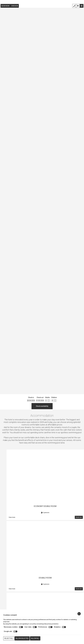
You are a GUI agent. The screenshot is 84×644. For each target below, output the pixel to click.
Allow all (35, 638)
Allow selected (22, 638)
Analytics (60, 627)
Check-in (15, 6)
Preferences (45, 627)
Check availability (42, 406)
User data (31, 627)
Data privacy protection (51, 624)
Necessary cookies (13, 627)
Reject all (9, 638)
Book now (5, 6)
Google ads (11, 631)
